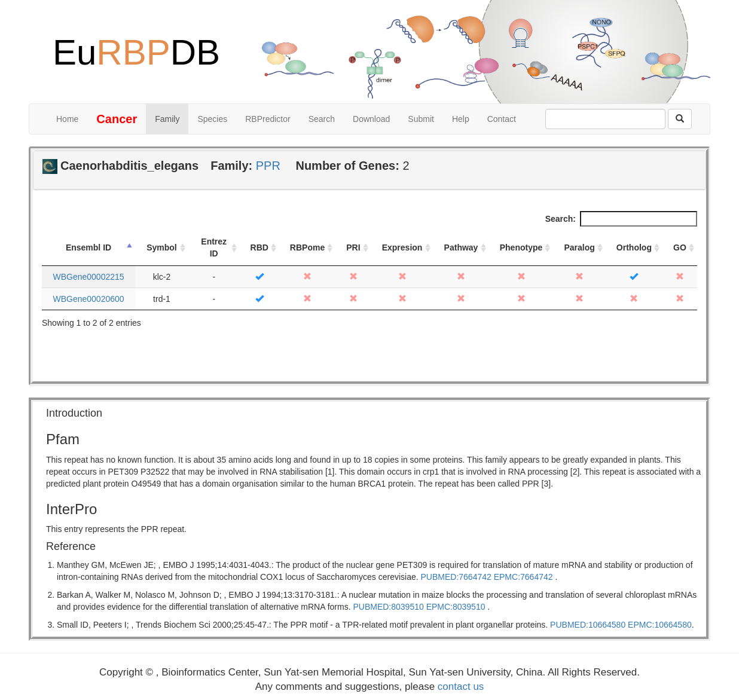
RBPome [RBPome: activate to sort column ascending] (307, 247)
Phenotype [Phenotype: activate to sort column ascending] (521, 247)
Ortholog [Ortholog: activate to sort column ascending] (634, 247)
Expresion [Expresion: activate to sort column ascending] (402, 247)
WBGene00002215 (88, 277)
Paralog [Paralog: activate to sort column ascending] (579, 247)
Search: (621, 219)
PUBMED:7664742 (456, 577)
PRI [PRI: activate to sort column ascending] (353, 247)
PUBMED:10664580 (588, 625)
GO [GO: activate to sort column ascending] (680, 247)
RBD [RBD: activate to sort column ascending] (259, 247)
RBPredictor (268, 119)
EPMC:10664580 (660, 625)
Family (167, 119)
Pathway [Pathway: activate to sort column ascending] (461, 247)
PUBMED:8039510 (388, 607)
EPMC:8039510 (456, 607)
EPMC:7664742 (523, 577)
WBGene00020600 (88, 299)
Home (67, 119)
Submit (421, 119)
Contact (502, 119)
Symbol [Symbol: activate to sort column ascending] (162, 247)
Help (461, 119)
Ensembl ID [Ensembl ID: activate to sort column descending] (88, 247)
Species (212, 119)
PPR (268, 166)
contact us (461, 687)
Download (371, 119)
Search (322, 119)
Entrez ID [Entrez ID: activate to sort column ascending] (214, 247)
